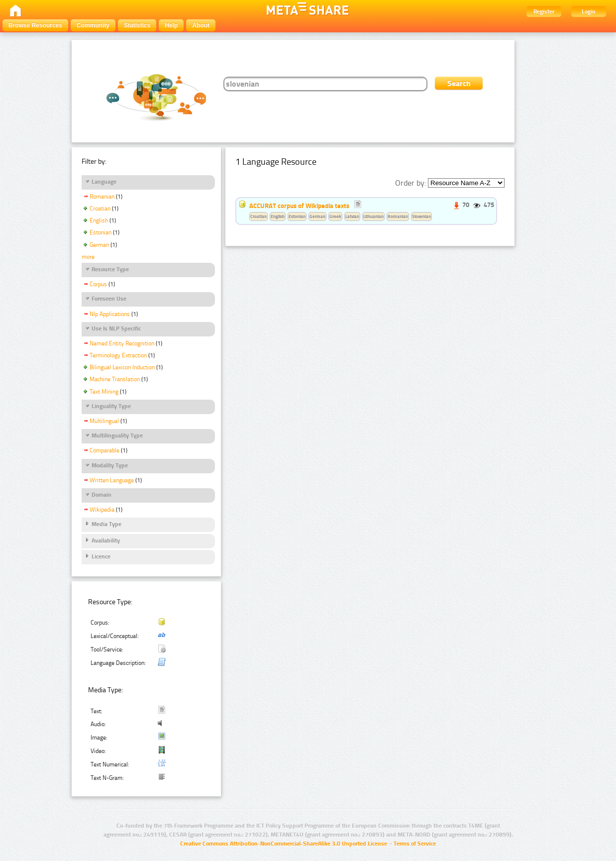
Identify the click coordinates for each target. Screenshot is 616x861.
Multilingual (104, 421)
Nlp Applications (110, 314)
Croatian (100, 209)
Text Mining (104, 392)
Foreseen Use (109, 299)
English (99, 220)
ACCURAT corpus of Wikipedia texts (299, 206)
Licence (101, 556)
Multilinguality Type (117, 435)
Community (93, 25)
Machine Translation (115, 379)
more (88, 257)
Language (104, 182)
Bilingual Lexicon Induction (122, 367)
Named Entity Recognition (122, 343)
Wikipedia (102, 510)
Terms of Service (415, 844)
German (99, 245)
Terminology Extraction (118, 355)
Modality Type (110, 465)
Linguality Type (111, 406)
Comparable (104, 450)
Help (171, 25)
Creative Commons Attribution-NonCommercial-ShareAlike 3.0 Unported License (284, 844)
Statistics (137, 25)
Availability (106, 540)
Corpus (98, 284)
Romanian (102, 197)
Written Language (112, 480)
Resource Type (110, 269)
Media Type (106, 524)
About (201, 25)
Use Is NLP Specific (116, 328)
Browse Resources (35, 25)
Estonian (101, 232)
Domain (102, 495)
